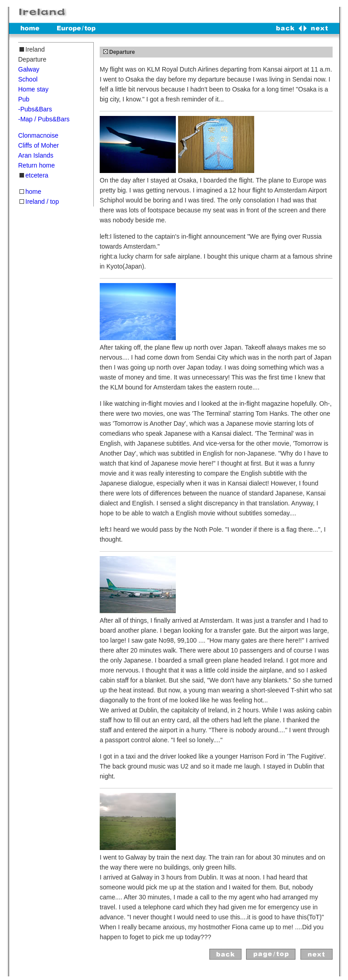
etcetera (37, 175)
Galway (29, 69)
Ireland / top (42, 202)
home (33, 192)
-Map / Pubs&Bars (44, 119)
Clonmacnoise (38, 135)
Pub (24, 99)
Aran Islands (36, 155)
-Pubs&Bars (35, 109)
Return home (36, 165)
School (28, 79)
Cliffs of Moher (39, 145)
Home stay (33, 89)
